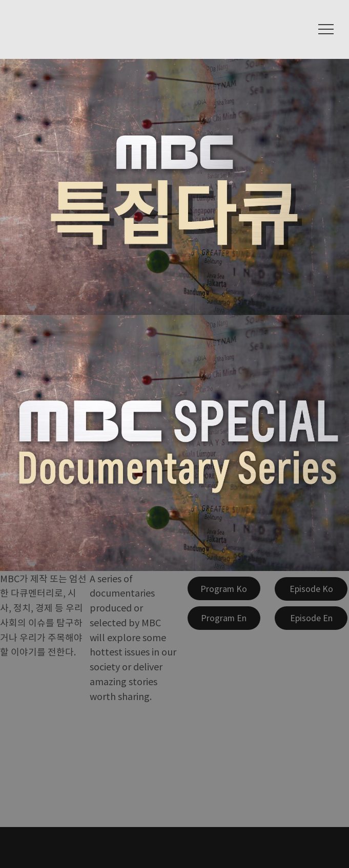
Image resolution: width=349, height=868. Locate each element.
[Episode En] (311, 618)
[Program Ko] (224, 588)
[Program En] (224, 618)
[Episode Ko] (311, 589)
